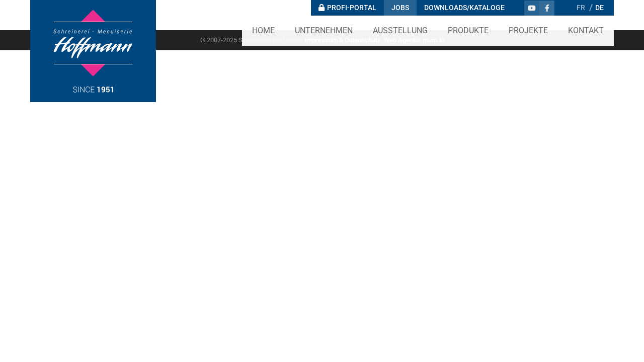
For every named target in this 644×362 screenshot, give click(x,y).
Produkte (468, 30)
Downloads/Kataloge (464, 8)
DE (599, 8)
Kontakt (586, 30)
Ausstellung (400, 30)
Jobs (400, 8)
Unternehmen (324, 30)
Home (263, 30)
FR (581, 8)
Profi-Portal (352, 8)
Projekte (528, 30)
